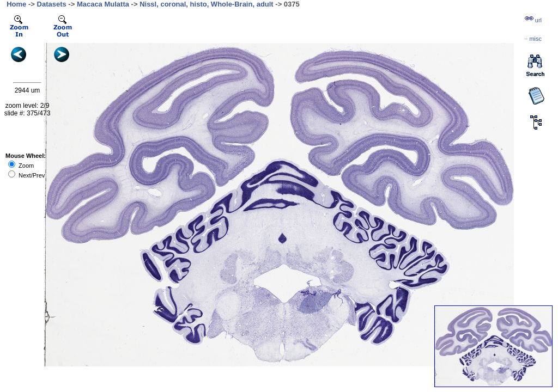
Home (16, 4)
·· (533, 39)
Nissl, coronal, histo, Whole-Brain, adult (207, 4)
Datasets (52, 4)
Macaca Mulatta (103, 4)
